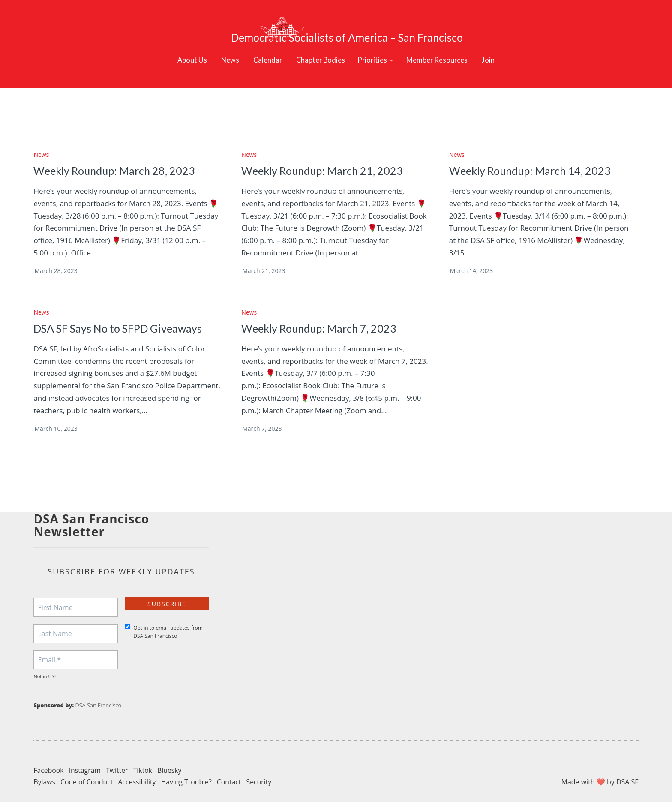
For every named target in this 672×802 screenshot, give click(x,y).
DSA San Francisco (99, 693)
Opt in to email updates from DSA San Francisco (164, 619)
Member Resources (443, 46)
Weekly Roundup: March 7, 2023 (322, 316)
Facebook (49, 757)
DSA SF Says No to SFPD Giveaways (120, 316)
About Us (183, 46)
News (223, 46)
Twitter (118, 757)
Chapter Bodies (318, 46)
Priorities (373, 46)
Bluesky (171, 757)
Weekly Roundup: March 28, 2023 (117, 158)
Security (262, 769)
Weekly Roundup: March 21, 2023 (325, 158)
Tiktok (144, 757)
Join (498, 46)
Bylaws (44, 769)
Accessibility (138, 769)
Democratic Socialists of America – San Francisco (360, 24)
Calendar (262, 46)
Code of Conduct (87, 769)
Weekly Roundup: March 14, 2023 (533, 158)
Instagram (85, 757)
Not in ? (45, 664)
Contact (232, 769)
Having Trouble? (189, 769)
